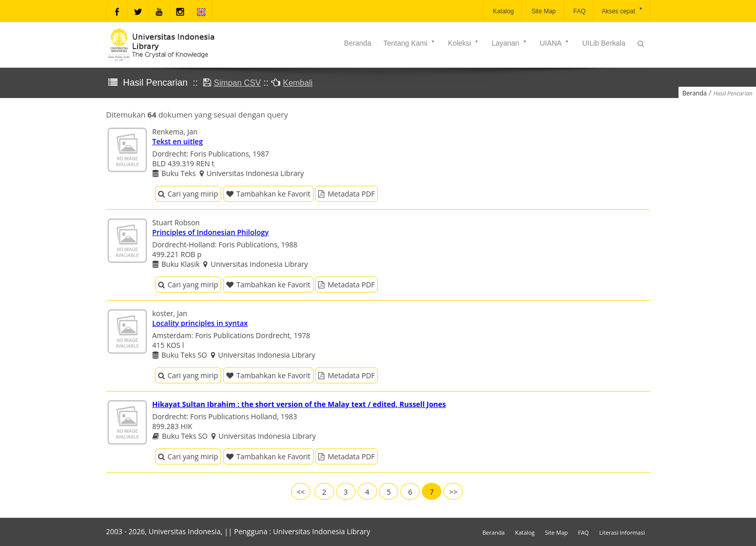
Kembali (298, 83)
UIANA (555, 43)
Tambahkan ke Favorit (268, 194)
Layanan (510, 43)
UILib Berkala (604, 43)
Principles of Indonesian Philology (211, 232)
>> (453, 492)
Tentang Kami (410, 43)
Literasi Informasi (622, 532)
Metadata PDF (346, 194)
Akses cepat (622, 11)
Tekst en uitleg (178, 141)
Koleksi (464, 43)
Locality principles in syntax (200, 323)
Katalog (502, 11)
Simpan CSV (238, 83)
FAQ (579, 11)
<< (301, 492)
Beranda (357, 43)
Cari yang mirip (188, 194)
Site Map (543, 11)
